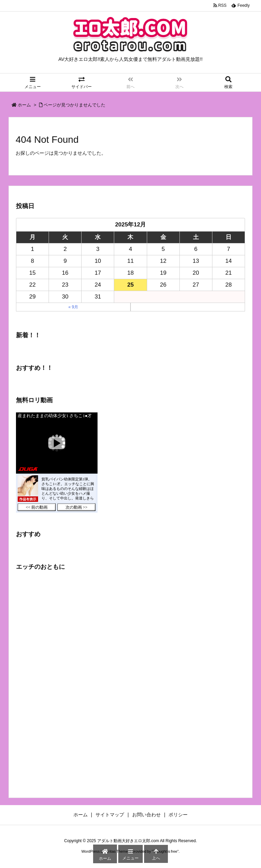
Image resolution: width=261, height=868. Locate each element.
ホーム (24, 105)
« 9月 (73, 307)
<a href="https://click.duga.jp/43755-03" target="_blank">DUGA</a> (57, 463)
